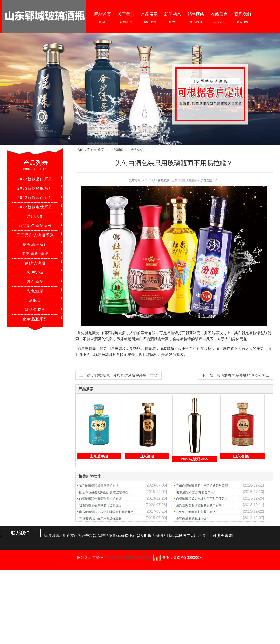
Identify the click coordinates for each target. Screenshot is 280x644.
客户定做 (35, 272)
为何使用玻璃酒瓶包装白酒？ (196, 512)
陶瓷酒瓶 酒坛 (35, 254)
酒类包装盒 (35, 310)
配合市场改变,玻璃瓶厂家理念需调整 (104, 492)
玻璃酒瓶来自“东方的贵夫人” (195, 492)
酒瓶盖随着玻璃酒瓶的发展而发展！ (200, 505)
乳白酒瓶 (35, 282)
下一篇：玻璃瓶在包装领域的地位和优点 (235, 375)
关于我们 (126, 18)
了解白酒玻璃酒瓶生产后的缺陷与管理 (202, 486)
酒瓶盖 (35, 300)
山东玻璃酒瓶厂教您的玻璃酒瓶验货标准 (106, 512)
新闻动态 (173, 18)
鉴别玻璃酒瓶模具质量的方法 (99, 486)
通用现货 (35, 216)
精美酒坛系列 (35, 244)
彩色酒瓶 (35, 291)
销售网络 (196, 18)
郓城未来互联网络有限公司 (129, 558)
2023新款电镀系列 (35, 207)
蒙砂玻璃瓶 (35, 263)
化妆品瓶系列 (35, 319)
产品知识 (137, 150)
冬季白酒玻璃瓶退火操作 (193, 518)
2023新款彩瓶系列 (35, 188)
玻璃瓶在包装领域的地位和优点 (100, 505)
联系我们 (243, 18)
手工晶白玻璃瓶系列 (35, 235)
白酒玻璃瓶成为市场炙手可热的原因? (201, 499)
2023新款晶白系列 (35, 179)
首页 (101, 150)
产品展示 (149, 18)
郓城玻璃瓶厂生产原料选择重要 (100, 518)
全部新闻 (117, 150)
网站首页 (103, 18)
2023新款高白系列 (35, 198)
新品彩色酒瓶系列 (35, 226)
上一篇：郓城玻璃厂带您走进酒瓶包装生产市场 (119, 375)
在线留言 (219, 18)
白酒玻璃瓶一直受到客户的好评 (100, 499)
